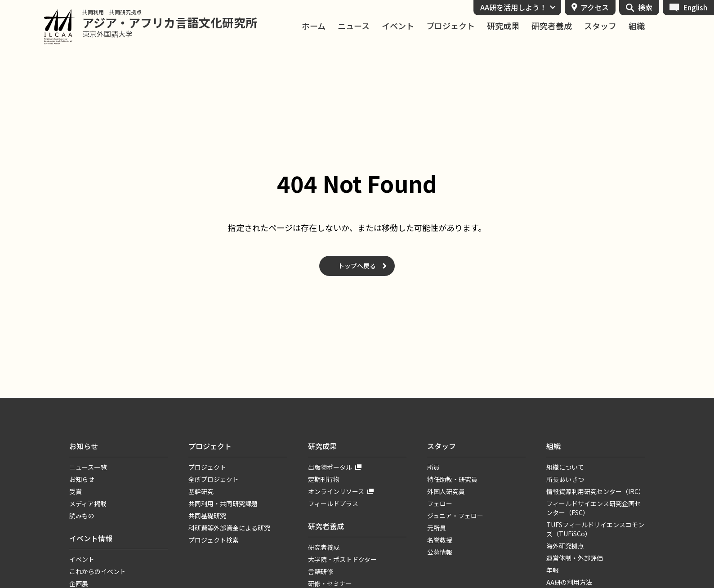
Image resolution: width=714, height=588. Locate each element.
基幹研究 (201, 491)
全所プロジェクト (214, 479)
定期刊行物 (324, 479)
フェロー (440, 503)
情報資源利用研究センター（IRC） (596, 491)
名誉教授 (440, 540)
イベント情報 (91, 538)
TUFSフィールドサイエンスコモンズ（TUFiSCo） (595, 529)
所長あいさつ (565, 479)
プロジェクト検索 (214, 540)
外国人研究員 (446, 491)
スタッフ (600, 26)
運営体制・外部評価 (575, 558)
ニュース (354, 26)
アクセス (595, 7)
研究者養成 (552, 26)
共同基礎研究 (207, 516)
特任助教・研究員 (452, 479)
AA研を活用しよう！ (513, 7)
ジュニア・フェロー (455, 516)
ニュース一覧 (88, 467)
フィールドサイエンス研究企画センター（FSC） (594, 508)
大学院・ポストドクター (342, 559)
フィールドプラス (333, 503)
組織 (637, 26)
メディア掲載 (88, 503)
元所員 (437, 528)
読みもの (82, 516)
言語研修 (321, 571)
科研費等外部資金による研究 (229, 528)
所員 (433, 467)
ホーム (314, 26)
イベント (398, 26)
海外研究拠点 (565, 546)
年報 (553, 570)
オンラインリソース (336, 491)
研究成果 (503, 26)
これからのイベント (98, 571)
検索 (645, 7)
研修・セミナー (330, 584)
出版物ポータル (330, 467)
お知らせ (84, 446)
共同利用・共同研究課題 (223, 503)
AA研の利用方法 (569, 582)
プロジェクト (451, 26)
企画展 (79, 584)
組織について (565, 467)
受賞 (76, 491)
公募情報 (440, 552)
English (695, 7)
